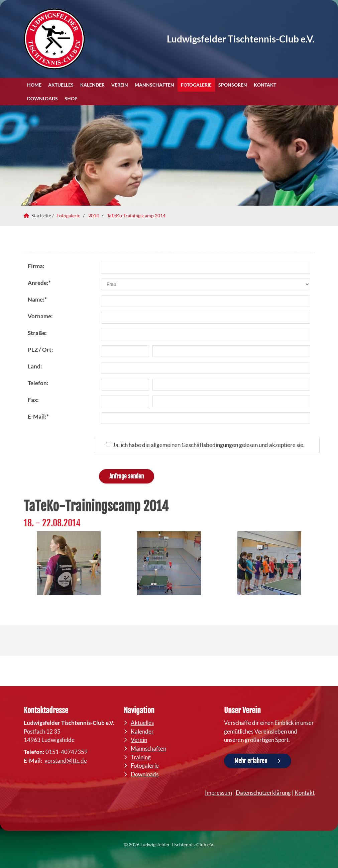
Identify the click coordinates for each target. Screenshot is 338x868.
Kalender (92, 85)
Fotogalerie (196, 85)
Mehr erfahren (251, 761)
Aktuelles (61, 85)
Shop (71, 98)
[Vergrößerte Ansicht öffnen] (69, 563)
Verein (120, 85)
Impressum (218, 793)
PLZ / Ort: (40, 350)
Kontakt (265, 85)
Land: (35, 366)
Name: (37, 299)
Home (34, 85)
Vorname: (40, 316)
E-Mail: (38, 416)
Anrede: (39, 283)
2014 (94, 215)
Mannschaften (154, 85)
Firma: (36, 266)
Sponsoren (233, 85)
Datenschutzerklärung (263, 793)
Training (141, 757)
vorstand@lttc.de (66, 761)
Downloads (42, 98)
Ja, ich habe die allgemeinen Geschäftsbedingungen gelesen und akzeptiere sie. (205, 445)
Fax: (33, 400)
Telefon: (38, 383)
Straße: (37, 333)
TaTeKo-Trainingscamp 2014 (136, 215)
